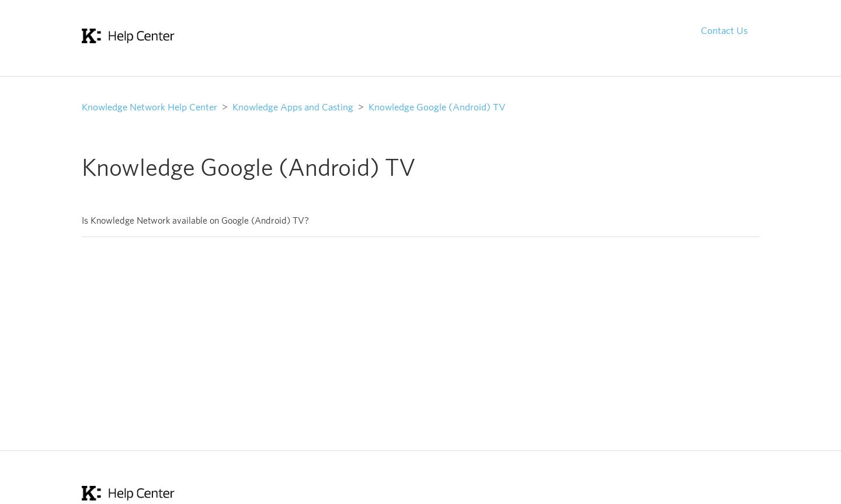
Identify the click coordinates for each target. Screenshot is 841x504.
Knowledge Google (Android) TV (437, 107)
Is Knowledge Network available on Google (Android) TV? (195, 220)
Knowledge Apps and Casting (293, 107)
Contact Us (724, 30)
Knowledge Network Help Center (150, 107)
